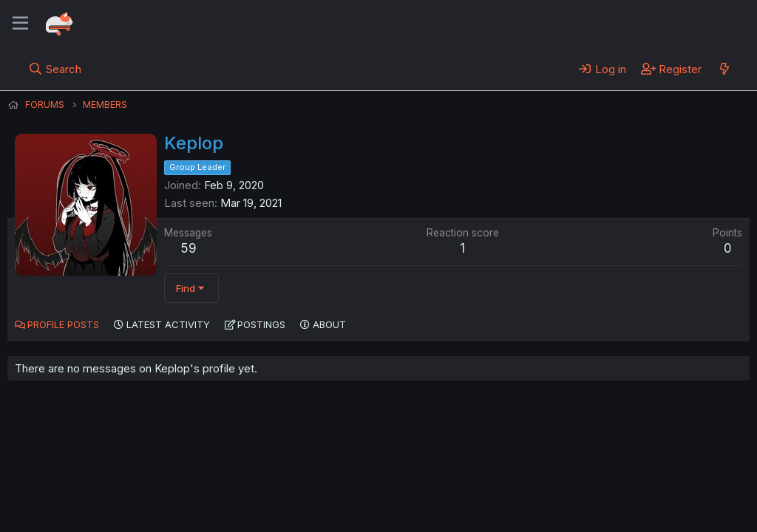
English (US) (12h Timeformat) (83, 480)
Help (431, 480)
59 (189, 248)
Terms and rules (282, 480)
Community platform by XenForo (628, 499)
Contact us (200, 480)
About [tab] (329, 324)
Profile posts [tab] (63, 324)
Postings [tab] (261, 324)
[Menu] (20, 24)
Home (474, 480)
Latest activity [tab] (168, 324)
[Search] (55, 69)
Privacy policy (370, 480)
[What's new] (724, 69)
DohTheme (609, 511)
